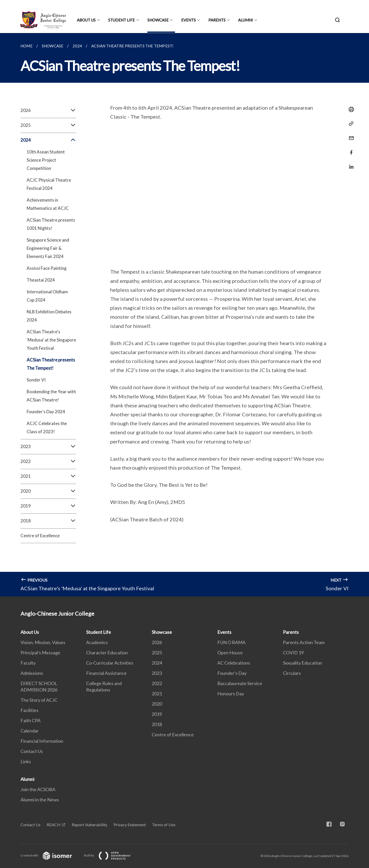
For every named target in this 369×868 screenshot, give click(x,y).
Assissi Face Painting (47, 268)
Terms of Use (164, 825)
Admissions (32, 673)
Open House (230, 653)
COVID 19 (293, 653)
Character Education (107, 653)
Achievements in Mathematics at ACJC (48, 204)
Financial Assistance (106, 673)
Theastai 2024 (41, 280)
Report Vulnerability (90, 825)
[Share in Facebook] (350, 149)
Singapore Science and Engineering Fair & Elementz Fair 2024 (48, 248)
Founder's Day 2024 (46, 412)
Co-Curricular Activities (110, 663)
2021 (48, 476)
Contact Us (32, 751)
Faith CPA (30, 720)
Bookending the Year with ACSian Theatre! (51, 396)
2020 (48, 491)
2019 (48, 506)
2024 (48, 140)
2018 (48, 521)
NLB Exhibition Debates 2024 (49, 316)
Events (188, 20)
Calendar (30, 731)
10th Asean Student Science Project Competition (46, 160)
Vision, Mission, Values (43, 642)
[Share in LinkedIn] (350, 164)
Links (26, 761)
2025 (48, 125)
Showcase (158, 20)
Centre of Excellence (40, 536)
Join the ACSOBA (38, 789)
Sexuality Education (303, 663)
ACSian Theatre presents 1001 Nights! (51, 224)
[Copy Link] (350, 124)
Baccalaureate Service (240, 683)
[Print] (350, 109)
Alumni (245, 20)
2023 (48, 447)
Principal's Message (40, 653)
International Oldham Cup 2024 (47, 296)
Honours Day (231, 694)
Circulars (292, 673)
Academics (97, 642)
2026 (48, 110)
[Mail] (350, 135)
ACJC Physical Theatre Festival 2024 (49, 184)
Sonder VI (36, 380)
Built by (111, 855)
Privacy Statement (130, 825)
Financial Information (42, 741)
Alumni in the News (40, 800)
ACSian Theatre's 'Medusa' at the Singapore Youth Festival (51, 340)
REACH (54, 825)
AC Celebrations (234, 663)
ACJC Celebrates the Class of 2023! (47, 427)
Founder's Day (232, 673)
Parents (217, 20)
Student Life (121, 20)
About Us (86, 20)
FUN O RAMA (231, 642)
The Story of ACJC (39, 700)
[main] (184, 315)
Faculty (28, 663)
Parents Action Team (304, 642)
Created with (50, 855)
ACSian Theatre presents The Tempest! (51, 364)
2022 (48, 461)
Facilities (29, 710)
